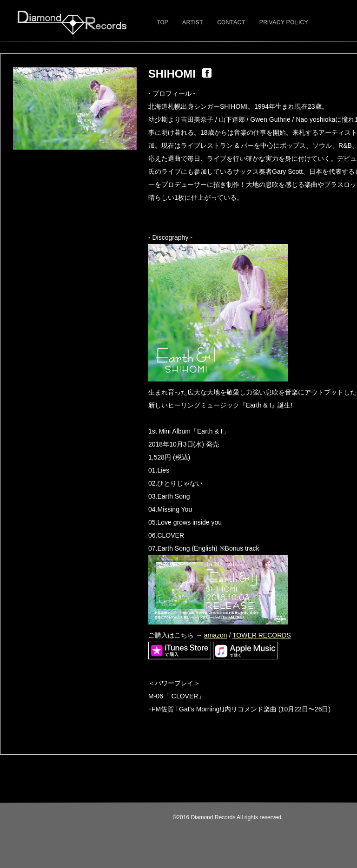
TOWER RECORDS (262, 635)
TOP (162, 22)
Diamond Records (72, 23)
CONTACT (231, 22)
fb (207, 73)
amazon (216, 635)
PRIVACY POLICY (284, 22)
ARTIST (193, 22)
